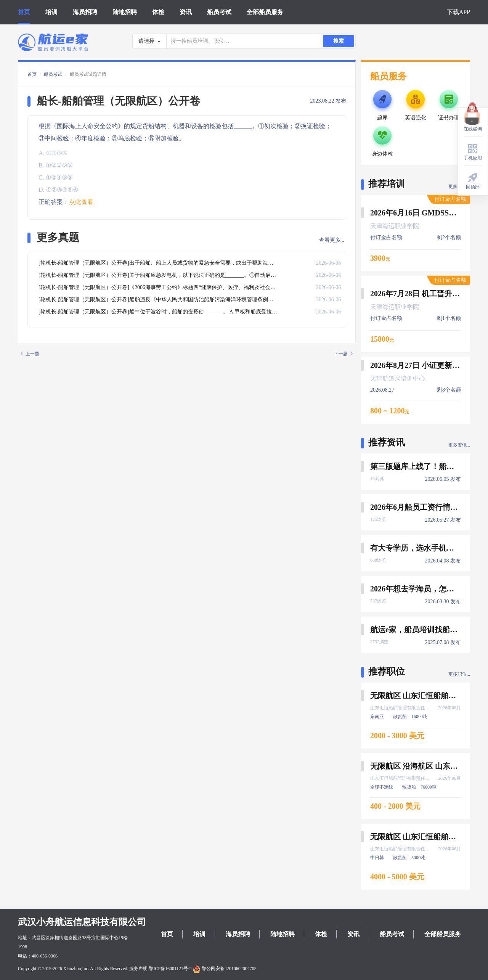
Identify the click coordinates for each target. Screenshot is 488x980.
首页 (24, 12)
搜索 (339, 41)
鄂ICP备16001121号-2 (170, 969)
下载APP (458, 12)
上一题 (30, 354)
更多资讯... (459, 445)
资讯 (186, 12)
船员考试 (219, 12)
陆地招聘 (125, 12)
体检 (158, 12)
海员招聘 (85, 12)
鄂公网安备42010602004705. (225, 969)
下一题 (343, 354)
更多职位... (459, 674)
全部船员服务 (265, 12)
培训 (51, 12)
